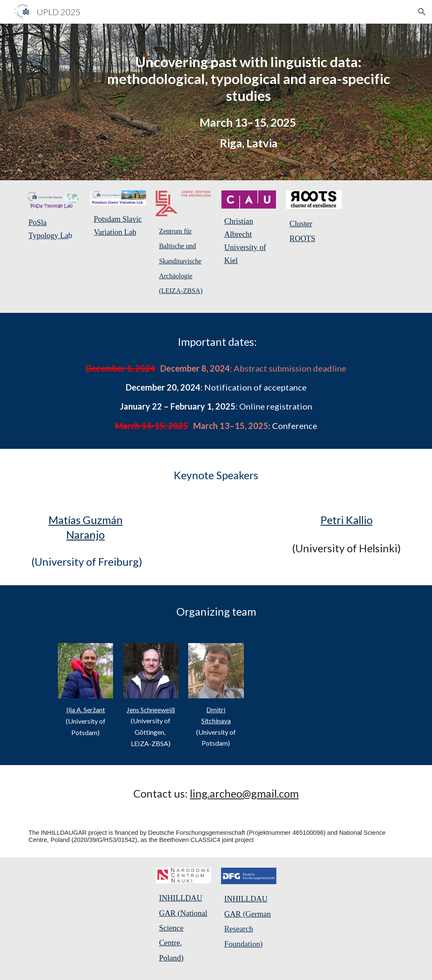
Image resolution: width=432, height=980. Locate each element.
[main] (248, 79)
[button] (422, 12)
